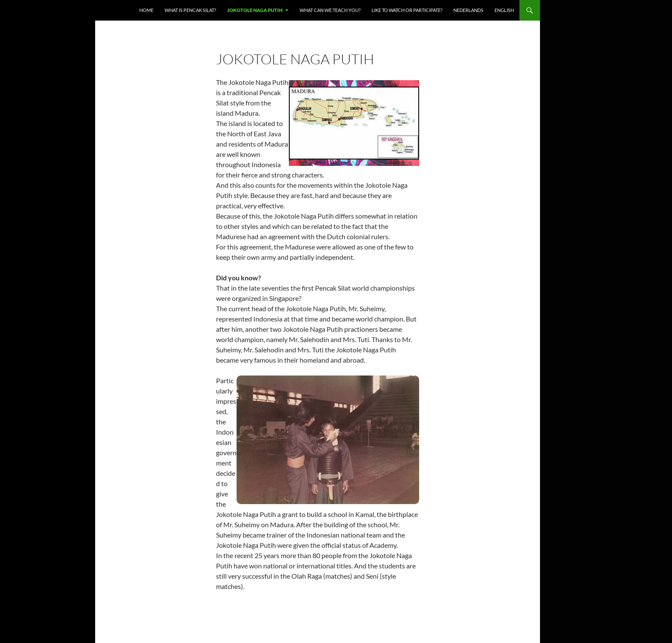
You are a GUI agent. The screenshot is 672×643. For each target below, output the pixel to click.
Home (146, 10)
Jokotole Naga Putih (255, 10)
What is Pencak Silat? (190, 10)
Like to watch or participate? (407, 10)
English (504, 10)
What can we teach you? (330, 10)
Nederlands (468, 10)
